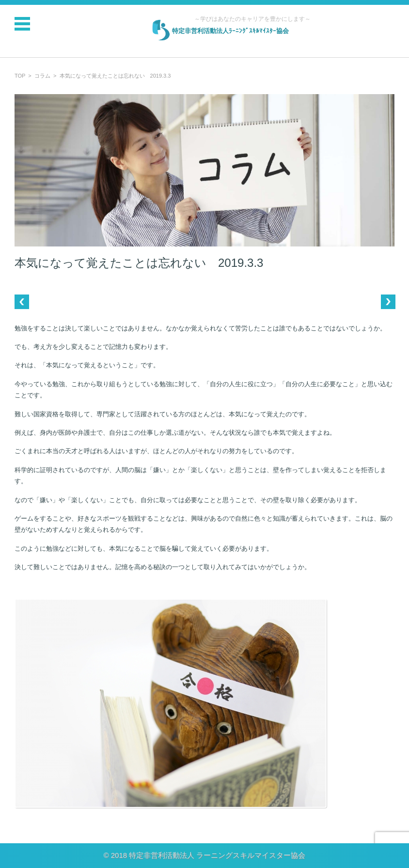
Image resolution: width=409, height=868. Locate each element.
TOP (20, 76)
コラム (42, 76)
